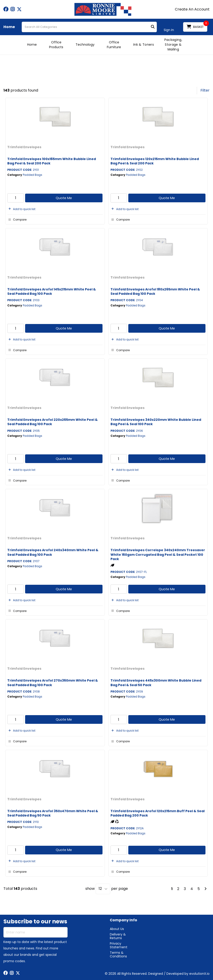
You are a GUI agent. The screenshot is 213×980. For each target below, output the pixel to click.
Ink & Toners (144, 45)
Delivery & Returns (118, 936)
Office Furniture (114, 45)
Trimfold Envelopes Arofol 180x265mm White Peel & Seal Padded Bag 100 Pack (155, 291)
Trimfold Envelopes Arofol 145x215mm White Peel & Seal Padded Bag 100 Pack (52, 291)
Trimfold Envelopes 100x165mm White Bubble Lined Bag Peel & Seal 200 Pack (52, 161)
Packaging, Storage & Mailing (173, 45)
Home (9, 27)
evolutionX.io (199, 974)
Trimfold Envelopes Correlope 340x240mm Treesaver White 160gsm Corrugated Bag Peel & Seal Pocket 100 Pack (158, 554)
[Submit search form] (153, 27)
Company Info (124, 920)
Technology (85, 45)
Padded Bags (33, 175)
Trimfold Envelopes (24, 147)
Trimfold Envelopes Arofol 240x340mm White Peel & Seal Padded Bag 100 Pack (53, 552)
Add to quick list (21, 209)
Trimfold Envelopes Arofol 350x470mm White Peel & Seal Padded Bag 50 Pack (53, 813)
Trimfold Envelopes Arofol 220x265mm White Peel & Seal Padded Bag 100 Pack (53, 422)
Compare (17, 220)
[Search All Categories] (89, 27)
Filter (205, 90)
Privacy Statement (119, 945)
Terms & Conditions (118, 954)
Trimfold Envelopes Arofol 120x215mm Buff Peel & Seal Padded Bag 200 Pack (158, 813)
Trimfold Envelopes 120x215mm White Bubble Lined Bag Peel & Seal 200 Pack (155, 161)
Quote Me (64, 198)
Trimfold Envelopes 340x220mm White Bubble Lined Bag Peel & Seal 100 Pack (156, 422)
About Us (117, 929)
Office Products (56, 45)
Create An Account (192, 9)
